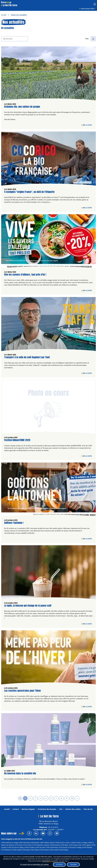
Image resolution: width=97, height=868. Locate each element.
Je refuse (59, 864)
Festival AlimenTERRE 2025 (17, 440)
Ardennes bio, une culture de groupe (22, 107)
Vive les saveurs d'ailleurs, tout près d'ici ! (25, 275)
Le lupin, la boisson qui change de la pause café (28, 606)
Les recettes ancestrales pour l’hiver (23, 691)
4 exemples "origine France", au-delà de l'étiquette (29, 192)
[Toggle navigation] (95, 5)
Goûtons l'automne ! (14, 523)
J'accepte (73, 864)
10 (72, 798)
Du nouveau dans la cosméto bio (20, 773)
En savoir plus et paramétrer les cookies (35, 864)
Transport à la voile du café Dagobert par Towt (27, 357)
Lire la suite (88, 125)
